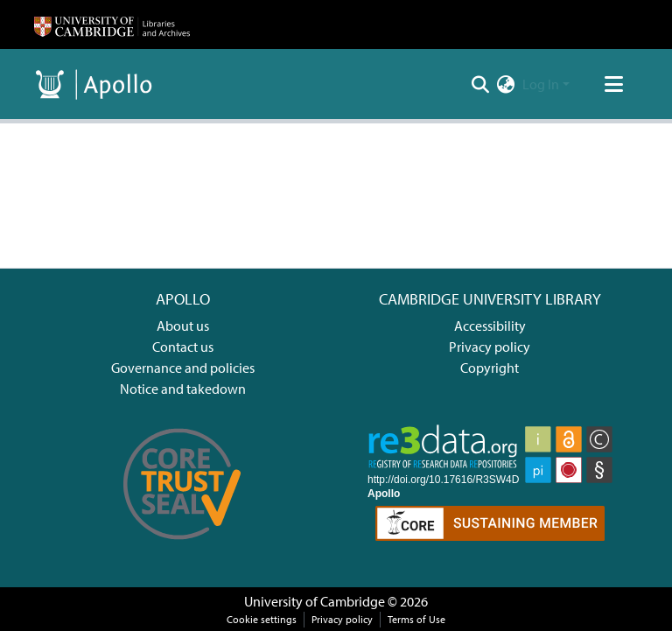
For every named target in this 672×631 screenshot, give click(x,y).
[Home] (112, 25)
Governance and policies (183, 368)
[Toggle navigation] (613, 84)
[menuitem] (506, 84)
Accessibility (490, 326)
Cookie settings (262, 619)
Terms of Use (416, 619)
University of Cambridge (315, 601)
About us (183, 326)
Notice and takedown (183, 389)
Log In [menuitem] (541, 84)
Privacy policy (490, 347)
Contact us (183, 347)
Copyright (490, 368)
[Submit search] (481, 84)
